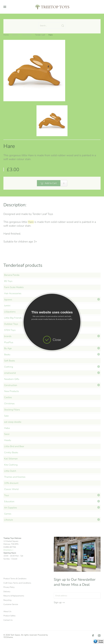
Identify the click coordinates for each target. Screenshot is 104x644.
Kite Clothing (11, 465)
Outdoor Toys (11, 324)
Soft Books (10, 361)
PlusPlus (9, 342)
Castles (8, 397)
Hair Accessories (13, 293)
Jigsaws (8, 300)
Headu (8, 440)
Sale (6, 416)
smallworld (10, 373)
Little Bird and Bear (14, 446)
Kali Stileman (11, 459)
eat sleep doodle (13, 422)
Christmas (9, 404)
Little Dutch (10, 471)
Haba (7, 428)
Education (9, 501)
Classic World (11, 489)
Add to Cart (49, 183)
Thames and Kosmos (15, 477)
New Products (11, 391)
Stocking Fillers (12, 410)
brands (8, 336)
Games (8, 514)
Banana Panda (12, 275)
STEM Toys (10, 330)
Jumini (7, 306)
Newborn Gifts (12, 379)
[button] (5, 7)
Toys (7, 495)
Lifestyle (9, 520)
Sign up (58, 602)
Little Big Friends (13, 318)
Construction (11, 385)
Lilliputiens (10, 312)
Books (7, 355)
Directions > (8, 550)
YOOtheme (8, 637)
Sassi (7, 434)
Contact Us (8, 620)
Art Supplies (10, 508)
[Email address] (77, 596)
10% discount (11, 483)
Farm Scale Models (14, 287)
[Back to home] (52, 7)
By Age (8, 348)
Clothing (9, 367)
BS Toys (8, 281)
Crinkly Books (11, 453)
